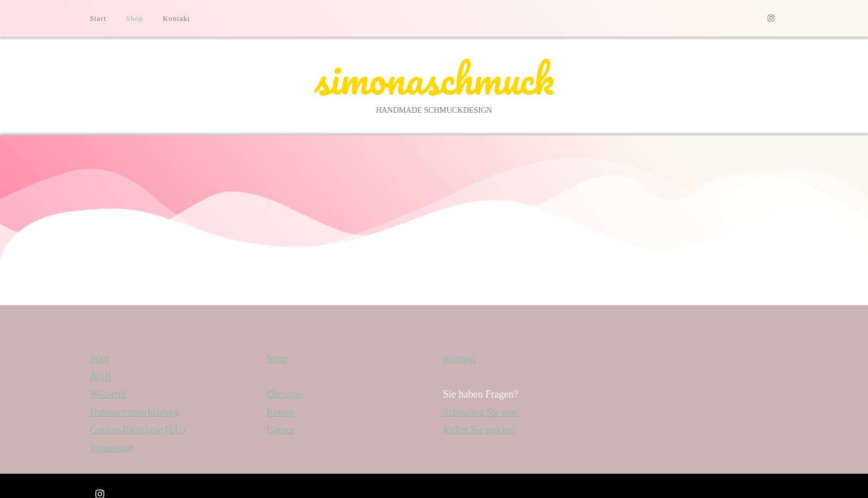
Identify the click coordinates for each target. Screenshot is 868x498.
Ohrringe (285, 394)
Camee (280, 430)
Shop (135, 18)
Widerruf (108, 394)
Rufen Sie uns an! (479, 430)
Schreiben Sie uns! (481, 412)
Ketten (280, 412)
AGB (100, 377)
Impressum (112, 448)
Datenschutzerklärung (134, 412)
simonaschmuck (434, 78)
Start (98, 18)
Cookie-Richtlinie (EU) (137, 430)
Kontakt (176, 18)
